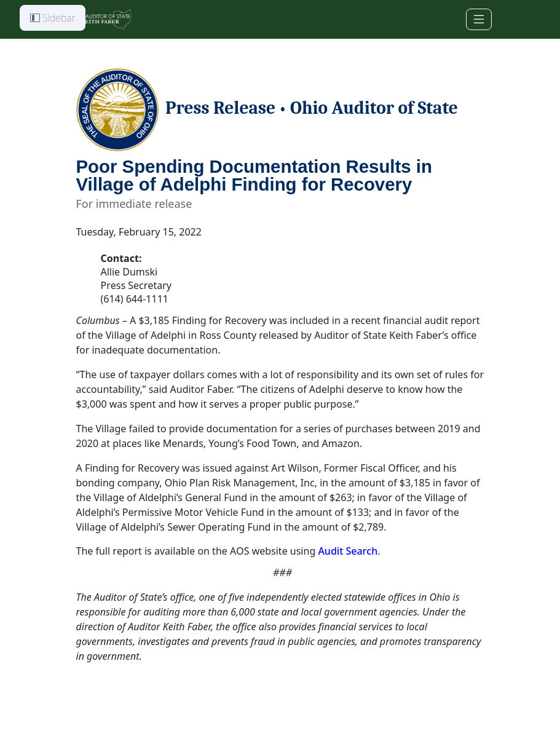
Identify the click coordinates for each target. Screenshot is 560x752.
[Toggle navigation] (479, 19)
